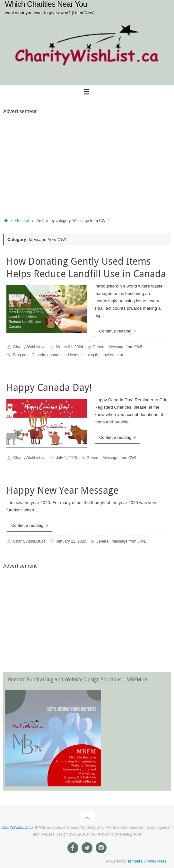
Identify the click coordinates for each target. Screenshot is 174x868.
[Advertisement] (87, 161)
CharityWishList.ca (29, 347)
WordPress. (157, 861)
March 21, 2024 (69, 347)
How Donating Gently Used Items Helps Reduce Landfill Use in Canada (86, 267)
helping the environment (102, 355)
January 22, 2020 (71, 541)
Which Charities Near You (46, 4)
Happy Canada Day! (49, 387)
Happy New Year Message (62, 490)
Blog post (21, 355)
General (22, 221)
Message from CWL (126, 347)
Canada (38, 355)
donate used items (63, 355)
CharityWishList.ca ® (19, 828)
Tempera (135, 861)
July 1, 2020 (66, 458)
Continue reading (118, 331)
